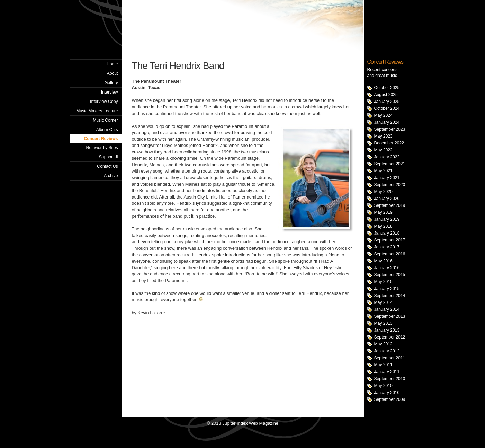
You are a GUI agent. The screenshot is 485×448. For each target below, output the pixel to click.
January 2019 (387, 219)
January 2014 (387, 309)
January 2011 (387, 372)
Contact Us (107, 166)
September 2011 (390, 358)
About (113, 73)
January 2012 (387, 351)
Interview (110, 92)
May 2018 (383, 226)
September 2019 (390, 205)
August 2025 (386, 95)
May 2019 (383, 212)
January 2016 (387, 268)
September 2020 (390, 185)
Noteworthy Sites (102, 148)
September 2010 (390, 379)
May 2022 (383, 150)
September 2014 (390, 296)
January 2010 (387, 393)
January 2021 (387, 178)
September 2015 (390, 275)
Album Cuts (107, 130)
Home (112, 64)
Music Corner (105, 120)
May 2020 (383, 192)
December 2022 (389, 143)
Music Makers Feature (97, 111)
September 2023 (390, 129)
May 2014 (383, 302)
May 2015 (383, 282)
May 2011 (383, 365)
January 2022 (387, 157)
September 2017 (390, 240)
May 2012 (383, 344)
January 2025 (387, 102)
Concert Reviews (101, 139)
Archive (111, 176)
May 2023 (383, 136)
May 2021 (383, 171)
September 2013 (390, 316)
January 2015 (387, 289)
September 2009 (390, 399)
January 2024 (387, 122)
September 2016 (390, 254)
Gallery (111, 83)
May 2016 (383, 261)
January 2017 (387, 247)
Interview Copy (104, 102)
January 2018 (387, 233)
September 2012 (390, 337)
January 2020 (387, 199)
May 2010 (383, 386)
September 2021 (390, 164)
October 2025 (387, 88)
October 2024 (387, 108)
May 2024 (383, 115)
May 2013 (383, 323)
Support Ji (109, 157)
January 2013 (387, 330)
